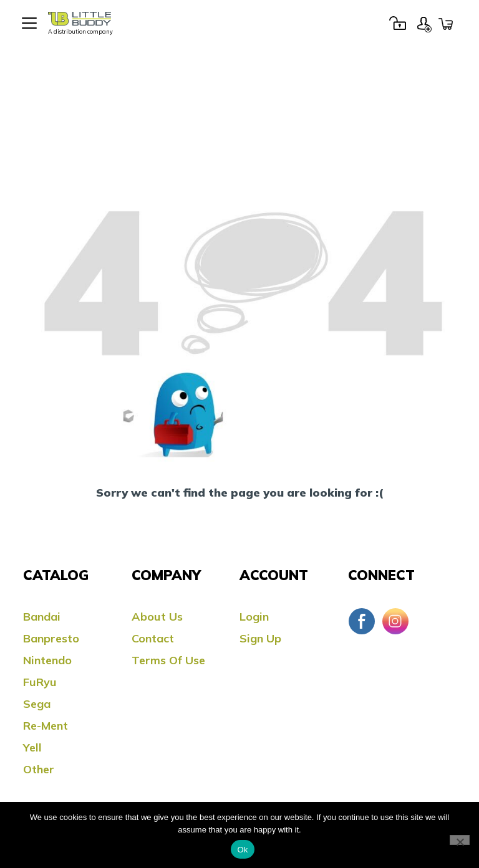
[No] (460, 840)
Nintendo (47, 660)
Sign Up (424, 23)
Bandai (42, 617)
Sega (37, 704)
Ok (242, 850)
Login (397, 23)
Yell (32, 747)
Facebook (362, 621)
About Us (157, 617)
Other (39, 769)
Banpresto (51, 638)
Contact (153, 638)
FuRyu (40, 682)
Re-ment (46, 726)
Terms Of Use (168, 660)
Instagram (395, 621)
